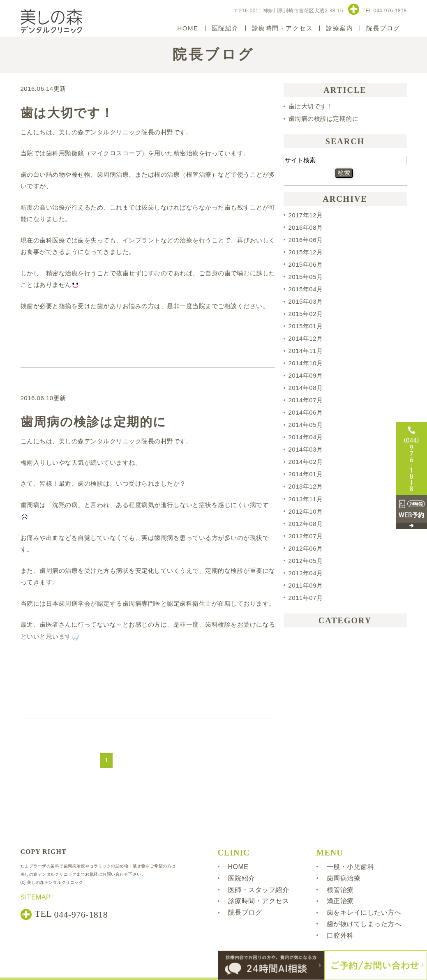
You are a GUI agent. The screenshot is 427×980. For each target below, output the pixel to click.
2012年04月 (306, 573)
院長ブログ (383, 28)
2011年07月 (306, 598)
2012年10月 (306, 511)
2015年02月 (306, 314)
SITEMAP (36, 897)
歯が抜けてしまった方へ (364, 924)
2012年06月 (306, 548)
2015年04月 (306, 289)
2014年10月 (306, 363)
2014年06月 (306, 412)
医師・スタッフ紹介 (259, 889)
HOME (188, 28)
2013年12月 (306, 487)
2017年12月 (306, 215)
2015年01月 (306, 326)
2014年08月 (306, 388)
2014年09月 (306, 375)
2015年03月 (306, 301)
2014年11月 (306, 351)
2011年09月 (306, 585)
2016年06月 (306, 240)
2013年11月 (306, 499)
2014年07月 (306, 400)
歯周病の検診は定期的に (93, 422)
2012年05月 (306, 561)
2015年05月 (306, 277)
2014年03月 (306, 449)
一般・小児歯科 (351, 867)
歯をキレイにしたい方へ (364, 912)
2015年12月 (306, 252)
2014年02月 (306, 462)
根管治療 (340, 889)
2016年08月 (306, 227)
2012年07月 (306, 536)
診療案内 (339, 28)
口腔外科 (340, 935)
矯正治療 (340, 901)
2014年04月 (306, 437)
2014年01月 (306, 474)
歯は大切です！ (67, 113)
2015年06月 (306, 264)
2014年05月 (306, 425)
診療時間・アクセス (283, 28)
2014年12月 (306, 338)
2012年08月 (306, 524)
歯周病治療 (344, 878)
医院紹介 (225, 28)
